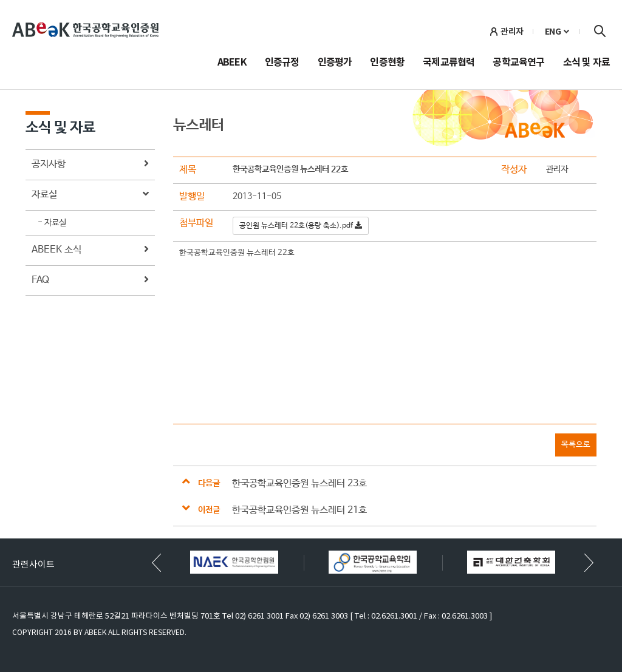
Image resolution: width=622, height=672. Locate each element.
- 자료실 (52, 223)
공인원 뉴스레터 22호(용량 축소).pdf (301, 226)
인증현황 (387, 63)
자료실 (90, 195)
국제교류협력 (449, 63)
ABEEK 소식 (90, 250)
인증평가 (335, 63)
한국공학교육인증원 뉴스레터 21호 (299, 510)
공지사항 (90, 165)
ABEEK (232, 63)
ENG (553, 32)
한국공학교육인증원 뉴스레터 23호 (299, 484)
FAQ (90, 281)
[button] (589, 563)
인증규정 (282, 63)
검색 (600, 31)
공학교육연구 (518, 63)
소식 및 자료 (586, 63)
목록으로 (576, 445)
